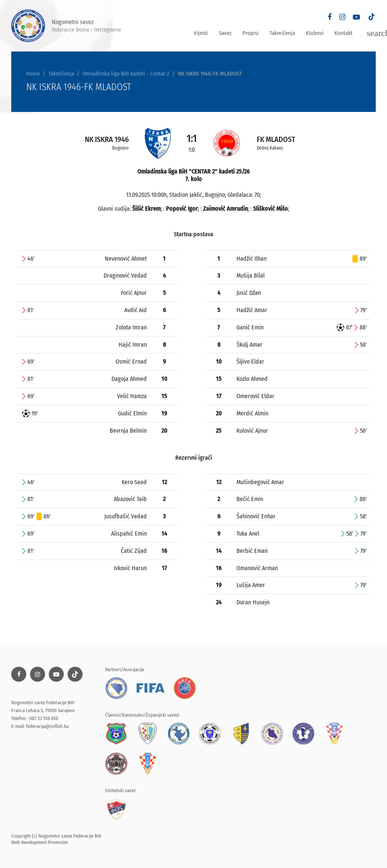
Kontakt (343, 33)
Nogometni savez (66, 26)
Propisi (251, 33)
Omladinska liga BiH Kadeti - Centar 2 (126, 74)
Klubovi (315, 33)
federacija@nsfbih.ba (47, 726)
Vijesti (201, 33)
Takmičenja (282, 33)
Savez (225, 33)
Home (33, 74)
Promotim (58, 842)
